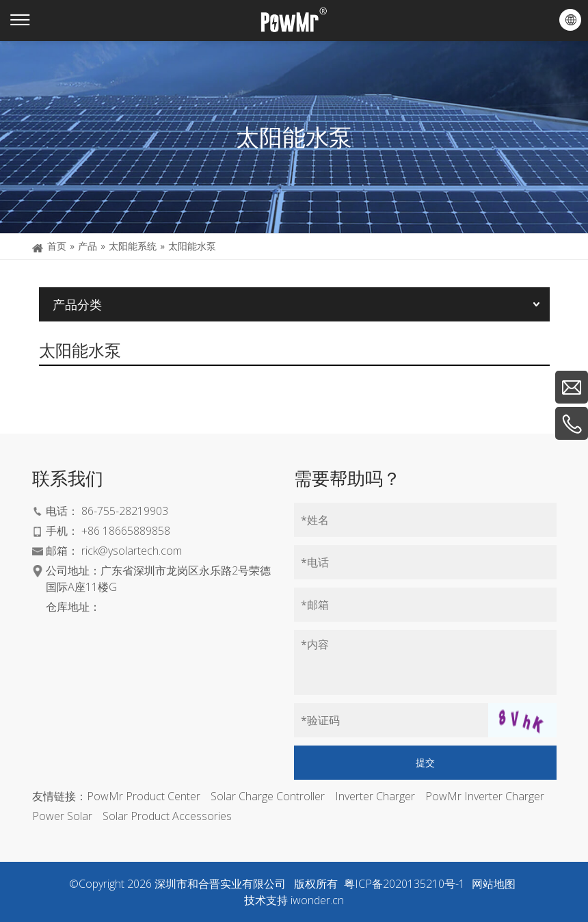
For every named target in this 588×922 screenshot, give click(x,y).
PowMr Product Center (144, 796)
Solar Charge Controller (268, 796)
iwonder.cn (317, 900)
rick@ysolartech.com (132, 551)
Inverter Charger (375, 796)
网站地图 (494, 884)
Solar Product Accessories (167, 816)
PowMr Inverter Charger (485, 796)
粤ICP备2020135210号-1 (404, 884)
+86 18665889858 (126, 531)
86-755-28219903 (125, 511)
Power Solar (62, 816)
